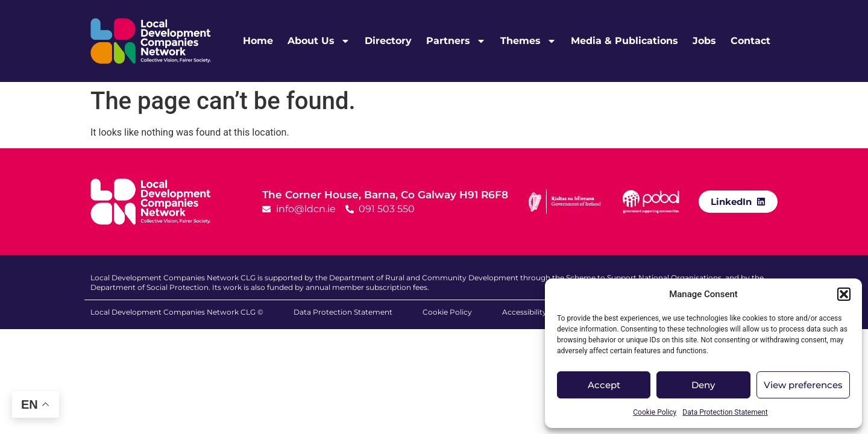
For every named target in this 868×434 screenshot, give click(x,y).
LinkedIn (731, 202)
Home (258, 41)
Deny (703, 385)
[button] (844, 294)
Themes (528, 41)
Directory (388, 41)
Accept (604, 385)
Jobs (704, 41)
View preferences (803, 385)
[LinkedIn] (761, 201)
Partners (456, 41)
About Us (319, 41)
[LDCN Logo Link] (151, 41)
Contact (750, 41)
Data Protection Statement (725, 412)
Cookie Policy (655, 412)
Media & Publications (624, 41)
